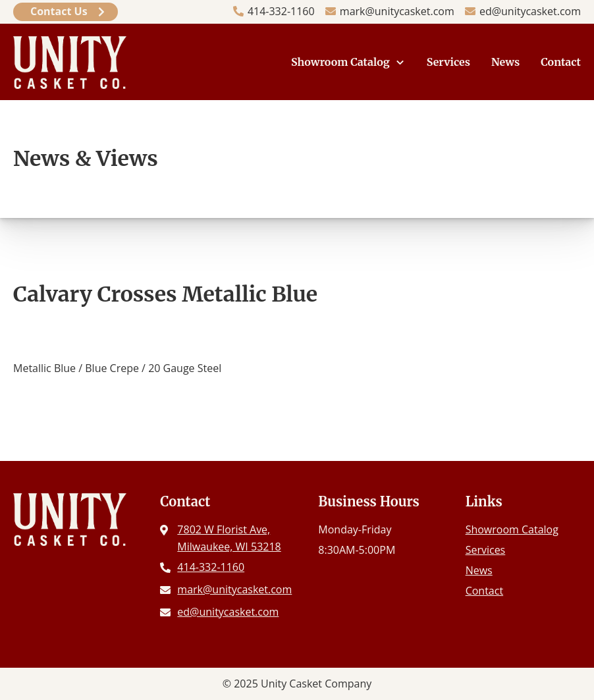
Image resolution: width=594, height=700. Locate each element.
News (505, 62)
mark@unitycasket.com (397, 11)
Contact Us (59, 11)
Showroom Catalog (340, 62)
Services (448, 62)
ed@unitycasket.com (530, 11)
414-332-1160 (281, 11)
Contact (561, 62)
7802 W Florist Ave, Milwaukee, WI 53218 (229, 538)
